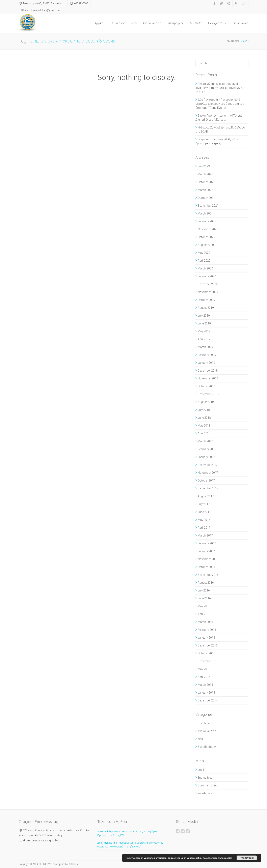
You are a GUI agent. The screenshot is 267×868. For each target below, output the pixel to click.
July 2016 (204, 590)
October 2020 (206, 237)
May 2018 (204, 426)
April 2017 (204, 528)
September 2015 (208, 661)
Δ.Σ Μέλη (196, 23)
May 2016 (204, 606)
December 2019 (208, 284)
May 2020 (204, 253)
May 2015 (204, 669)
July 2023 (204, 166)
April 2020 (204, 261)
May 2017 (204, 520)
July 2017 (204, 504)
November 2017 (208, 473)
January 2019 (206, 363)
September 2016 (208, 575)
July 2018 (204, 410)
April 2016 (204, 614)
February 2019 (207, 355)
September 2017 (208, 488)
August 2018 (206, 402)
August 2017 (206, 496)
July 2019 (204, 316)
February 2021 (207, 221)
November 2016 (208, 559)
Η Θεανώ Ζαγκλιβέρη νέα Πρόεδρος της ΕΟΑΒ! (220, 129)
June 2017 (204, 512)
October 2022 (206, 182)
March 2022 (205, 190)
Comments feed (208, 785)
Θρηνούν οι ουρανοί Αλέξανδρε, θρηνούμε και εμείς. (217, 141)
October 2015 (206, 653)
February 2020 (207, 276)
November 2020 (208, 229)
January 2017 (206, 551)
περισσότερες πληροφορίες (217, 858)
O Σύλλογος (117, 23)
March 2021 (205, 213)
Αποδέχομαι (247, 858)
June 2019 (204, 323)
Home (243, 41)
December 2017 (208, 465)
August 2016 (206, 583)
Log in (202, 770)
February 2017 (207, 543)
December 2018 (208, 371)
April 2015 (204, 677)
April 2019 (204, 339)
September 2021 (208, 206)
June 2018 (204, 418)
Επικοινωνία (241, 23)
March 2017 (205, 536)
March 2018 (205, 441)
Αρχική (99, 23)
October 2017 (206, 481)
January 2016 (206, 638)
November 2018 (208, 378)
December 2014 (208, 700)
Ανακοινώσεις (152, 23)
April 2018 (204, 433)
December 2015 (208, 645)
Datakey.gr (74, 864)
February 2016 (207, 630)
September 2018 (208, 394)
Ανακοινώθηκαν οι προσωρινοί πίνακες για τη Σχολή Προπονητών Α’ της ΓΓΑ (219, 88)
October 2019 (206, 300)
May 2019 (204, 331)
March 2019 (205, 347)
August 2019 (206, 308)
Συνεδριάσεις (207, 747)
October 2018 (206, 386)
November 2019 (208, 292)
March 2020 (205, 268)
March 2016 (205, 622)
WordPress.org (207, 793)
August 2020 (206, 245)
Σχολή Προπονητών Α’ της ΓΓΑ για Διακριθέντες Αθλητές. (219, 118)
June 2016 (204, 598)
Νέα (134, 23)
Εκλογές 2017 (217, 23)
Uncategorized (207, 723)
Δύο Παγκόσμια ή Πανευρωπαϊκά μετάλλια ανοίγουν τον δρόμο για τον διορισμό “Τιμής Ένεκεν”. (220, 104)
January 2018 (206, 457)
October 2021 (206, 198)
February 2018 (207, 449)
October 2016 (206, 567)
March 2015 (205, 685)
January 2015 (206, 693)
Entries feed (205, 778)
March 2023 (205, 174)
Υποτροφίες (176, 23)
